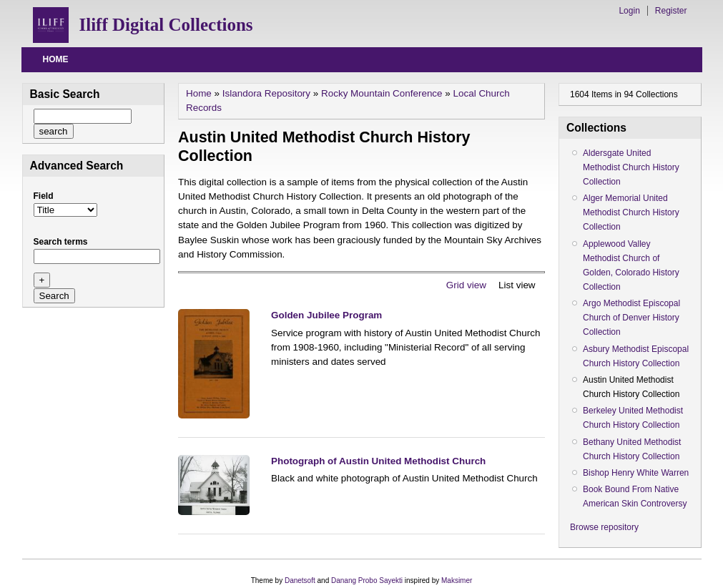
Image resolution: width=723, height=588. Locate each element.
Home (56, 59)
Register (671, 11)
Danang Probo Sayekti (367, 580)
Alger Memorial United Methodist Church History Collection (631, 212)
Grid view (466, 285)
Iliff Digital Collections (166, 25)
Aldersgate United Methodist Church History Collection (631, 167)
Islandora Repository (266, 93)
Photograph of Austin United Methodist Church (378, 461)
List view (517, 285)
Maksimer (457, 580)
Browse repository (604, 527)
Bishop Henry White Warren (636, 473)
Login (629, 11)
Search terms (61, 242)
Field (44, 196)
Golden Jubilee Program (326, 315)
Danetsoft (300, 580)
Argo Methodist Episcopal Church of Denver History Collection (631, 318)
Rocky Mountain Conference (382, 93)
